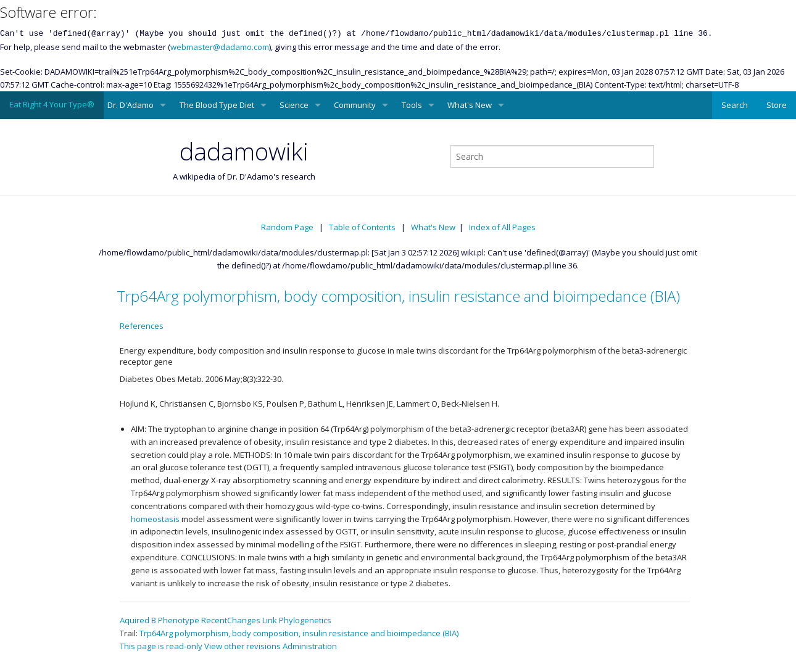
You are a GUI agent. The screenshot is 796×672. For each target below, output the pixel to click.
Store (777, 105)
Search (735, 105)
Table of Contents (362, 227)
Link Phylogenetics (297, 620)
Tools (412, 105)
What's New (470, 105)
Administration (310, 646)
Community (355, 105)
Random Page (287, 227)
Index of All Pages (502, 227)
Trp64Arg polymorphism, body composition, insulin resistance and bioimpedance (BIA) (398, 296)
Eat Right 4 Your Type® (52, 104)
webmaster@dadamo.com (220, 47)
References (142, 326)
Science (294, 105)
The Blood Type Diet (217, 105)
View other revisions (243, 646)
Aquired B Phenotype (160, 620)
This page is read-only (161, 646)
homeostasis (155, 519)
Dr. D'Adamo (131, 105)
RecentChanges (231, 620)
